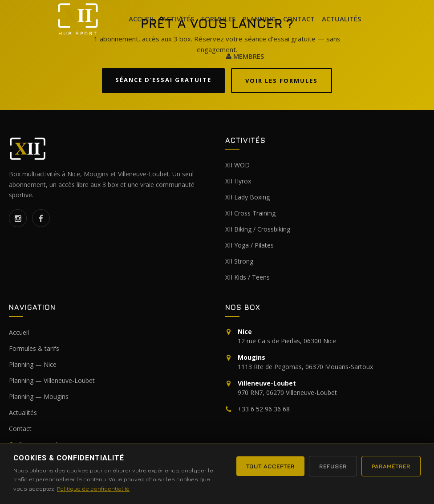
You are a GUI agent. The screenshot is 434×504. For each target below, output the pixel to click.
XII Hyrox (238, 181)
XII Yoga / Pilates (249, 245)
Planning (259, 19)
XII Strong (239, 261)
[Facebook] (41, 218)
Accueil (142, 19)
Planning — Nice (33, 364)
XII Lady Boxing (247, 197)
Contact (299, 19)
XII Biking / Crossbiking (258, 229)
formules (218, 19)
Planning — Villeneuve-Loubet (52, 380)
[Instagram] (18, 218)
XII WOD (237, 165)
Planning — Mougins (39, 396)
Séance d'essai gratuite (163, 80)
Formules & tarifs (34, 348)
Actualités (23, 413)
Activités (178, 19)
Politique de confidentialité (93, 488)
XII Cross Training (250, 213)
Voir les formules (282, 81)
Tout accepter (270, 466)
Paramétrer (391, 466)
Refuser (333, 466)
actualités (341, 19)
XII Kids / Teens (247, 277)
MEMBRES (245, 56)
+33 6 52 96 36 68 (264, 409)
